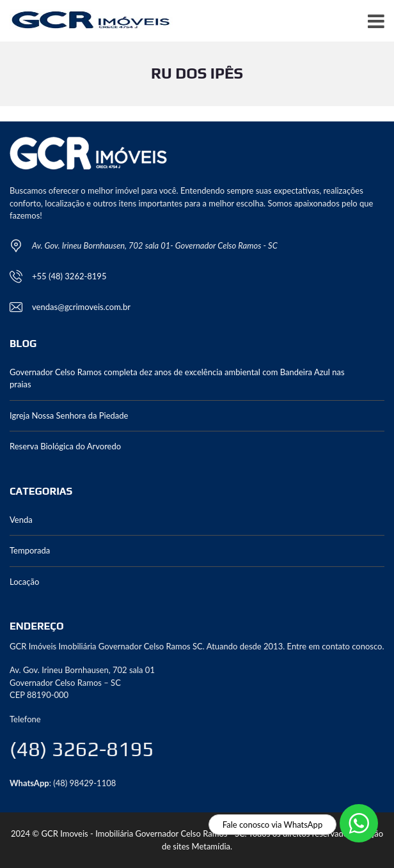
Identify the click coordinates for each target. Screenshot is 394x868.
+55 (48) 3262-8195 (69, 276)
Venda (21, 520)
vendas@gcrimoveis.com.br (81, 307)
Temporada (30, 550)
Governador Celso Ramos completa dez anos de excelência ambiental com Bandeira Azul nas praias (177, 378)
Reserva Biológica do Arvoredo (65, 446)
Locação (24, 582)
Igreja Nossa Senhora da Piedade (69, 415)
